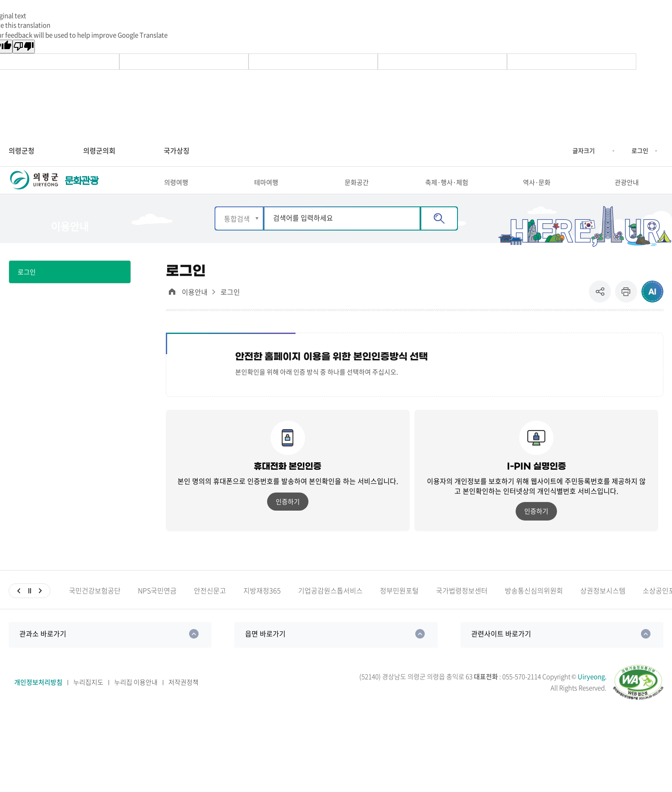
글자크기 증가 (566, 151)
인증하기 (288, 516)
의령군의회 (99, 150)
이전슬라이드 (19, 605)
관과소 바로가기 (43, 648)
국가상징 (177, 150)
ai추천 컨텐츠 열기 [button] (652, 307)
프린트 (626, 307)
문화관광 (81, 188)
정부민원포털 (399, 605)
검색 (439, 233)
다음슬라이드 (40, 605)
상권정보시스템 (603, 605)
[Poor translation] (24, 47)
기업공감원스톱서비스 (330, 605)
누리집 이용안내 (136, 697)
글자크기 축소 (601, 151)
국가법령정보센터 (462, 605)
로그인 (640, 150)
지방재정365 (262, 605)
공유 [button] (602, 307)
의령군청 (22, 150)
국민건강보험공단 (95, 605)
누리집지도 (88, 697)
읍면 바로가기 (265, 648)
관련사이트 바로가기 (501, 648)
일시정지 (30, 605)
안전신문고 (210, 605)
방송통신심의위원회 (534, 605)
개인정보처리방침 (38, 697)
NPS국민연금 (157, 605)
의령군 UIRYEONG (34, 189)
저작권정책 (184, 697)
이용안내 (195, 307)
